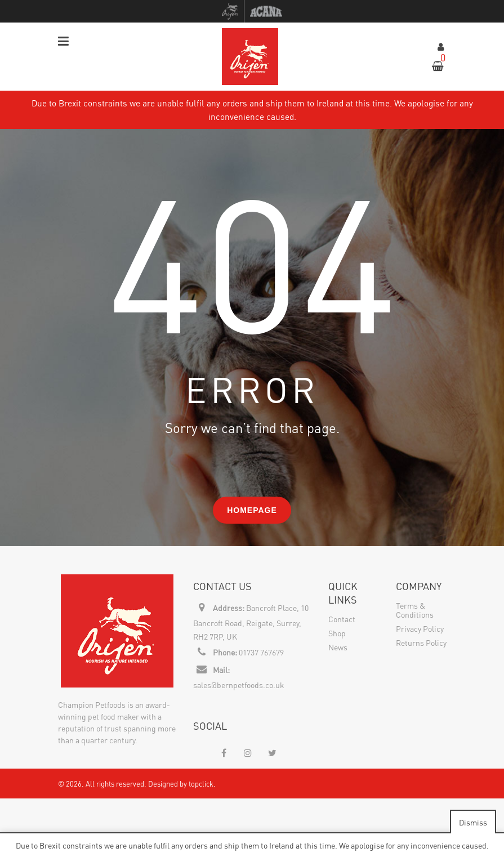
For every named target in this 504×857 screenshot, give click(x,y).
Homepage (252, 510)
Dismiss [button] (473, 822)
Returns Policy (421, 642)
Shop (337, 633)
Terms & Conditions (415, 610)
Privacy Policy (420, 628)
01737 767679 (261, 652)
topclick (201, 784)
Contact (342, 619)
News (338, 647)
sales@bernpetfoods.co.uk (239, 685)
